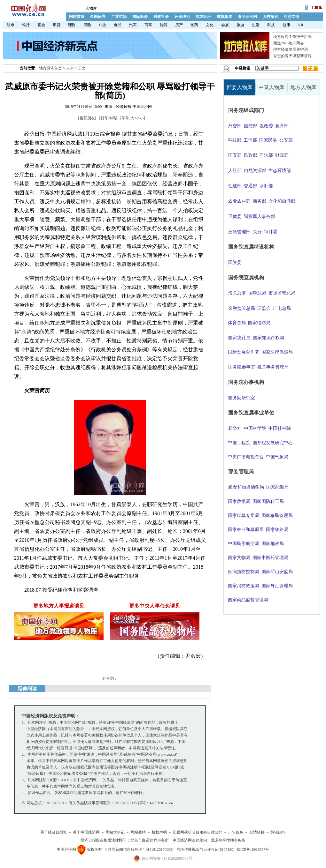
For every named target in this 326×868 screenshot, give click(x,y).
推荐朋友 (87, 118)
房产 (179, 25)
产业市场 (119, 17)
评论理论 (182, 17)
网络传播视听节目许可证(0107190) (206, 849)
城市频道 (224, 17)
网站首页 (77, 17)
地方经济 (203, 17)
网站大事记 (115, 832)
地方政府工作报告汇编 (292, 37)
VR (301, 25)
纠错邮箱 (278, 832)
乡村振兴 (270, 17)
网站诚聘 (138, 832)
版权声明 (159, 832)
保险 (87, 25)
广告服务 (236, 832)
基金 (41, 25)
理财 (72, 25)
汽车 (133, 25)
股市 (11, 25)
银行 (26, 25)
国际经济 (140, 17)
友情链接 (257, 832)
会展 (225, 25)
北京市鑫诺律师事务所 (150, 840)
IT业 (102, 25)
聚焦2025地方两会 (289, 43)
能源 (164, 25)
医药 (194, 25)
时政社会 (161, 17)
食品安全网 (247, 17)
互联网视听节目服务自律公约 (198, 832)
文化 (210, 25)
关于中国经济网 (86, 832)
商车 (148, 25)
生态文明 (291, 17)
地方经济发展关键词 (291, 49)
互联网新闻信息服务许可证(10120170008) (139, 849)
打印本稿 (108, 118)
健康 (286, 25)
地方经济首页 (50, 68)
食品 (118, 25)
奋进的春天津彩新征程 (292, 56)
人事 (70, 68)
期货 (57, 25)
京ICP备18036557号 (253, 849)
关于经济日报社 (54, 832)
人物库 (91, 8)
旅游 (240, 25)
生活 (256, 25)
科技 (271, 25)
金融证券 (98, 17)
